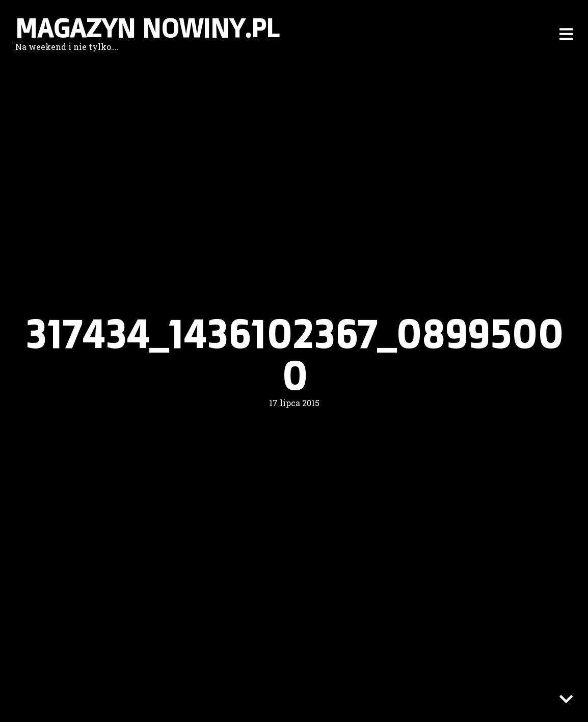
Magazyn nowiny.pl (147, 28)
